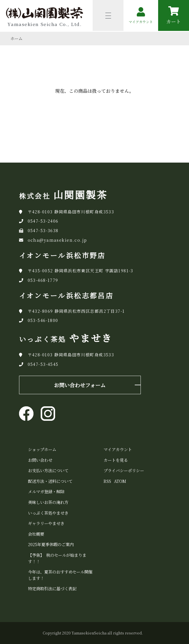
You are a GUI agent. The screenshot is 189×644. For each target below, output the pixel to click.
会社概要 (36, 534)
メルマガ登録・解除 (46, 491)
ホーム (16, 38)
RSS (107, 481)
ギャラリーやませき (46, 523)
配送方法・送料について (50, 481)
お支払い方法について (48, 470)
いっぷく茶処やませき (48, 513)
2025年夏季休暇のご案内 (51, 544)
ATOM (120, 481)
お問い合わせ (40, 460)
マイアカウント (118, 449)
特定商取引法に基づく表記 (52, 588)
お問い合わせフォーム (80, 385)
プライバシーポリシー (124, 470)
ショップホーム (42, 449)
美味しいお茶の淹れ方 (48, 502)
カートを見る (116, 460)
